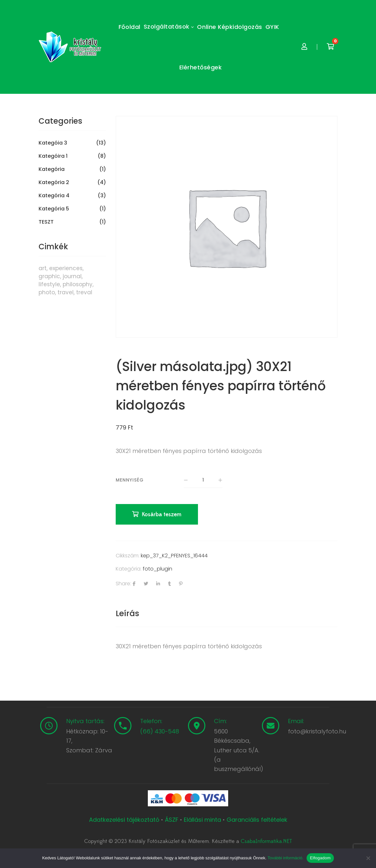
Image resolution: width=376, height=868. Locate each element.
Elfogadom (320, 858)
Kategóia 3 (53, 143)
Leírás (127, 613)
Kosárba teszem (162, 515)
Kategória (52, 169)
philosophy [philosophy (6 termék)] (78, 284)
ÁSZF (172, 820)
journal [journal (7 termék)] (72, 276)
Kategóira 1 (53, 156)
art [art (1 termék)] (43, 268)
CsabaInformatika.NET (266, 842)
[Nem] (368, 858)
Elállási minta (202, 820)
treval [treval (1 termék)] (84, 292)
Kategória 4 (54, 196)
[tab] (127, 614)
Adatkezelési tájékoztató (125, 820)
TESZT (46, 222)
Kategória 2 (54, 182)
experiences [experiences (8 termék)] (66, 268)
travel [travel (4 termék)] (66, 292)
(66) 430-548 (160, 732)
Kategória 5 (54, 209)
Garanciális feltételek (257, 820)
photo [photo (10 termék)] (47, 292)
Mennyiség (130, 480)
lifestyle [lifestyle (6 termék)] (49, 284)
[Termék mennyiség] (203, 480)
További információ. (285, 858)
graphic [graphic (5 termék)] (49, 276)
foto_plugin (157, 569)
